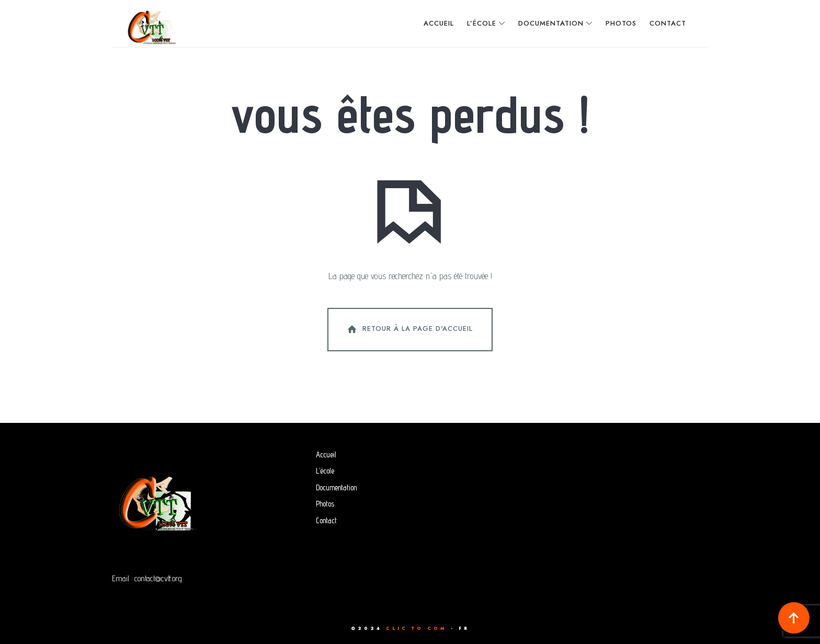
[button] (794, 618)
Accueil (326, 455)
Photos (325, 504)
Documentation (336, 487)
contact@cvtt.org (158, 578)
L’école (325, 471)
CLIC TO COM (417, 628)
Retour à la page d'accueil (409, 329)
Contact (326, 520)
